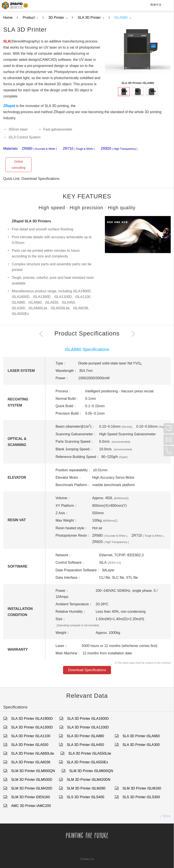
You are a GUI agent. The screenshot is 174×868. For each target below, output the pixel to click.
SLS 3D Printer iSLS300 (141, 797)
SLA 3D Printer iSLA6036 (31, 762)
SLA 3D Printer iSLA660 (141, 736)
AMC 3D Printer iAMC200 (31, 806)
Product (30, 18)
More (164, 816)
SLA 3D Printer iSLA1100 (31, 736)
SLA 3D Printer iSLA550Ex (87, 762)
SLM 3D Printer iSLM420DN (89, 780)
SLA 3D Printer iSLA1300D (32, 727)
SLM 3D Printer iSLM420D (32, 788)
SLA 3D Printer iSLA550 (30, 745)
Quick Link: (12, 179)
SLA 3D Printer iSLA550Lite (90, 753)
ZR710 (79, 149)
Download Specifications (41, 179)
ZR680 (39, 149)
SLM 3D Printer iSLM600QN (91, 771)
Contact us (87, 859)
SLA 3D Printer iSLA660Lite (33, 753)
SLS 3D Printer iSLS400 (85, 797)
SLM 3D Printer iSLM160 (142, 788)
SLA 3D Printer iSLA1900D (32, 719)
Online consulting (18, 165)
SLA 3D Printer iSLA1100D (88, 727)
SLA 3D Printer (91, 18)
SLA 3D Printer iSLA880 (85, 736)
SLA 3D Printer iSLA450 (85, 745)
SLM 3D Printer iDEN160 (31, 797)
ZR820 (119, 149)
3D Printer (58, 18)
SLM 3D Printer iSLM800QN (33, 771)
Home (8, 18)
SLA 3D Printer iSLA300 (141, 745)
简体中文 (156, 5)
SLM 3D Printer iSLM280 (86, 788)
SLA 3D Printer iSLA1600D (88, 719)
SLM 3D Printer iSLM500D (32, 780)
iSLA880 (123, 18)
